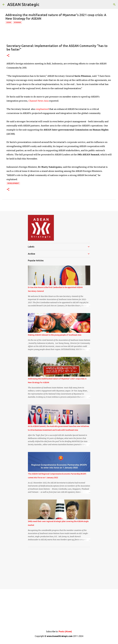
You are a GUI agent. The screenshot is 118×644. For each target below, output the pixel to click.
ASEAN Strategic (23, 4)
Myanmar (17, 22)
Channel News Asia (38, 101)
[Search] (114, 5)
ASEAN (9, 22)
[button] (8, 56)
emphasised (42, 109)
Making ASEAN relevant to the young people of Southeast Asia (55, 335)
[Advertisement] (59, 567)
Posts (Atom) (65, 631)
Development (13, 183)
